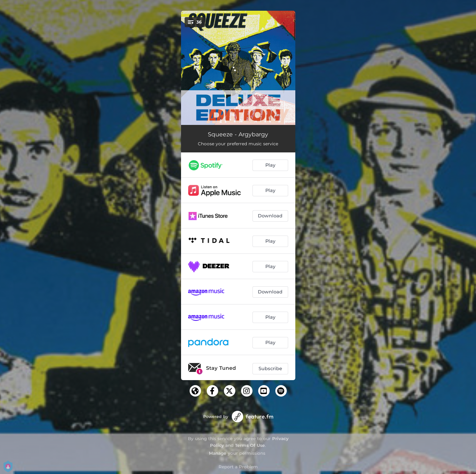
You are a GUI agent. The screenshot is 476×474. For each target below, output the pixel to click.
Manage (218, 453)
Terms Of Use (250, 445)
